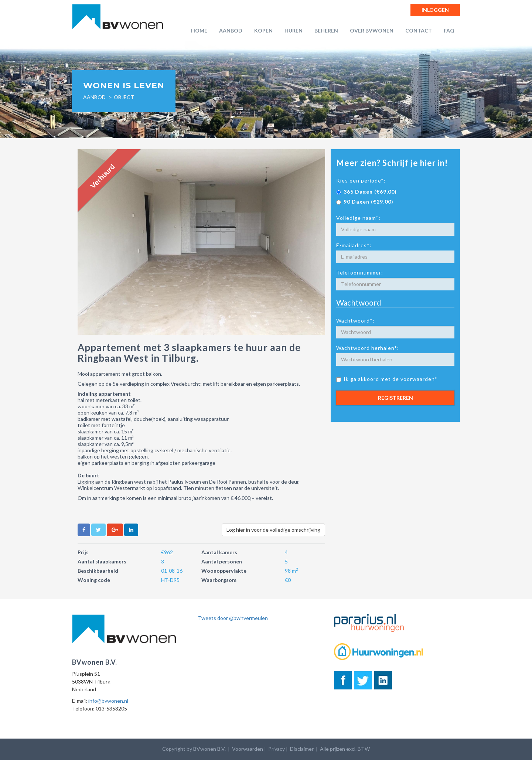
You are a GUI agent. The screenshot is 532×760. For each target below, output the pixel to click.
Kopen (263, 30)
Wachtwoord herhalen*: (368, 348)
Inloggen (435, 10)
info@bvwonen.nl (108, 701)
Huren (294, 30)
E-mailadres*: (354, 245)
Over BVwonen (372, 30)
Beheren (326, 30)
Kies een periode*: (361, 180)
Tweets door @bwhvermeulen (233, 618)
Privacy (277, 749)
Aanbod (231, 30)
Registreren (395, 398)
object (124, 97)
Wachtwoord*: (355, 321)
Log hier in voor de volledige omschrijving (273, 530)
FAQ (449, 30)
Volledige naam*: (358, 218)
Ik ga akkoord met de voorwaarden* (387, 379)
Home (199, 30)
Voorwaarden (248, 749)
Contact (419, 30)
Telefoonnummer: (360, 272)
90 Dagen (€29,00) (365, 202)
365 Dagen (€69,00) (366, 192)
